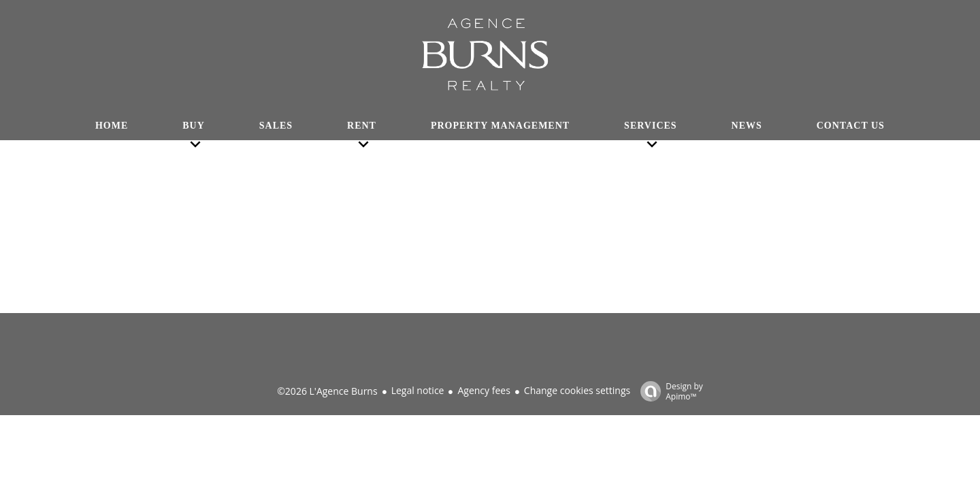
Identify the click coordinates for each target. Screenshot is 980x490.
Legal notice (418, 390)
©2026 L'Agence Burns (327, 391)
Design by (668, 391)
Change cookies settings (577, 390)
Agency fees (484, 390)
